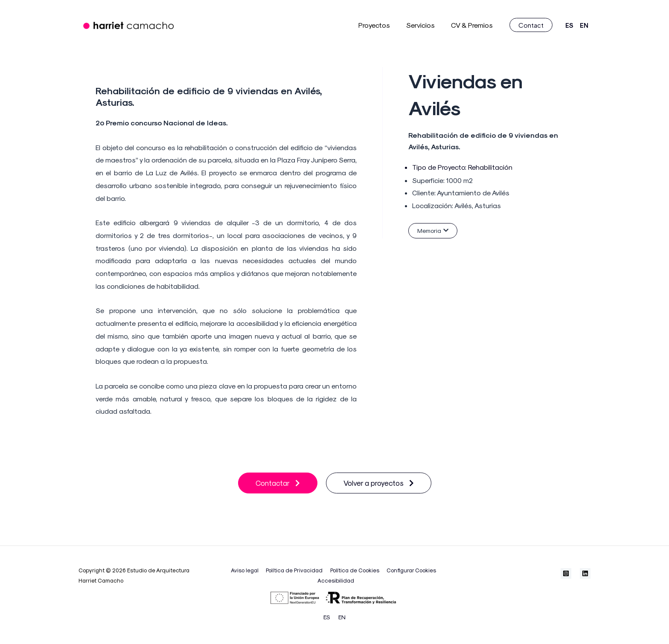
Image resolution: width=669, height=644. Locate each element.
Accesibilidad (336, 580)
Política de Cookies (353, 570)
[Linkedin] (585, 573)
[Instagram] (566, 573)
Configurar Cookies (408, 570)
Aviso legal (247, 570)
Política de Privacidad (295, 570)
